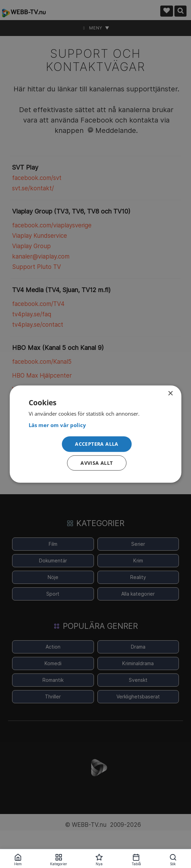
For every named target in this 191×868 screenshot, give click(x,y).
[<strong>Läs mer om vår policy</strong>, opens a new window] (96, 425)
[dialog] (96, 434)
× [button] (170, 394)
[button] (97, 444)
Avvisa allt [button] (97, 463)
